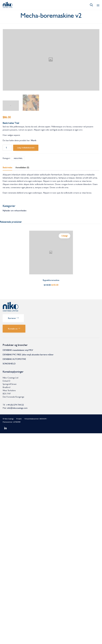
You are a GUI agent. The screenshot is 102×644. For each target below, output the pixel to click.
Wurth (34, 140)
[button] (13, 318)
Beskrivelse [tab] (7, 167)
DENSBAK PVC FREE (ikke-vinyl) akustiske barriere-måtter (28, 355)
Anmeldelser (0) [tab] (22, 167)
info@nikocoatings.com (17, 408)
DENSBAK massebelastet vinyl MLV (18, 350)
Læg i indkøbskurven (26, 148)
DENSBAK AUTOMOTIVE (14, 359)
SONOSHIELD (9, 364)
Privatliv (19, 419)
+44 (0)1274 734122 (15, 405)
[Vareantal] (7, 148)
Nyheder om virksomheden (15, 211)
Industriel (18, 158)
